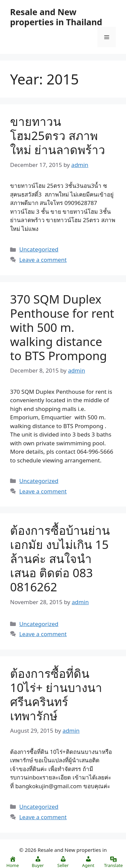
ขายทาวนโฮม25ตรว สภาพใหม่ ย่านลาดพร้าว (58, 135)
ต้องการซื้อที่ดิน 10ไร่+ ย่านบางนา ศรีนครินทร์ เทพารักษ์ (56, 695)
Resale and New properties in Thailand (56, 17)
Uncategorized (39, 249)
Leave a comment (43, 260)
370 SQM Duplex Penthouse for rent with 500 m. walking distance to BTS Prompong (62, 327)
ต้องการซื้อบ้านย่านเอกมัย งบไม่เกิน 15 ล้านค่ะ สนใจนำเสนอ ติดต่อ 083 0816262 (60, 559)
